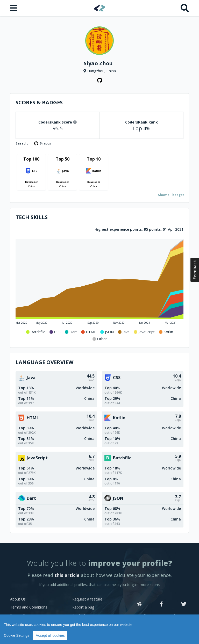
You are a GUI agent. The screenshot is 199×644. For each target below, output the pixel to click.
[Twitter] (184, 604)
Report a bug (83, 607)
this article (67, 575)
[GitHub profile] (99, 80)
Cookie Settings (17, 635)
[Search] (185, 8)
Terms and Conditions (29, 607)
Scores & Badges (39, 102)
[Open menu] (14, 8)
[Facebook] (161, 604)
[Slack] (139, 604)
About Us (18, 599)
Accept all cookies (50, 635)
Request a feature (87, 599)
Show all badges (171, 195)
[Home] (100, 8)
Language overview (44, 362)
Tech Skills (32, 217)
